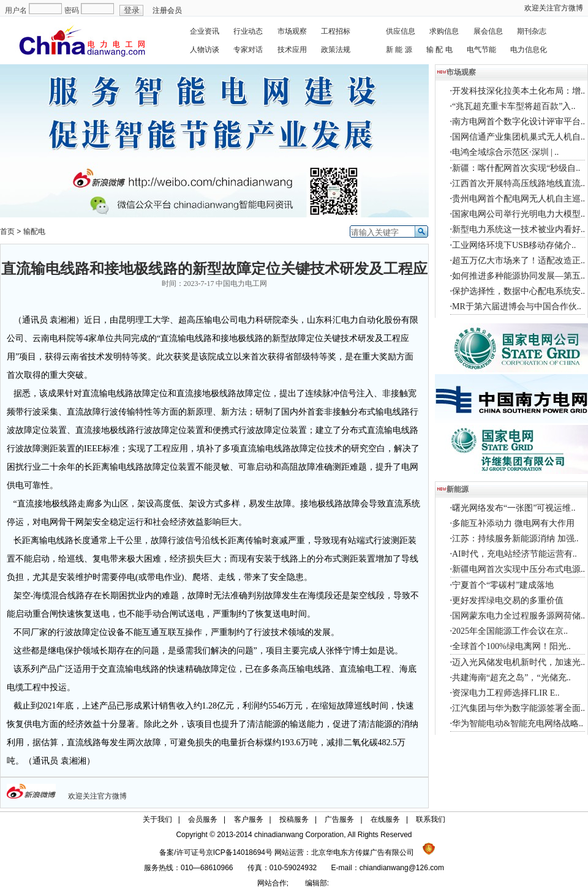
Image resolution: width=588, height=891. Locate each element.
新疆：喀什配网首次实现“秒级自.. (516, 168)
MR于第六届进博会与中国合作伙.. (517, 306)
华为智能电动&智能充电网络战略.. (518, 724)
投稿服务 (294, 819)
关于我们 (157, 819)
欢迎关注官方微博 (554, 8)
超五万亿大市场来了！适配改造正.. (518, 261)
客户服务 (249, 819)
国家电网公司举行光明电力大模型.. (518, 214)
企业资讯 (205, 31)
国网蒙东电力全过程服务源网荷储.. (518, 616)
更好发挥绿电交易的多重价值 (508, 600)
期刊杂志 (532, 31)
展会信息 (488, 31)
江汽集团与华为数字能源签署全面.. (518, 708)
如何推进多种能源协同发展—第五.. (518, 276)
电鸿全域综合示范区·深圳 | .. (505, 152)
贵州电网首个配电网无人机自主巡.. (518, 199)
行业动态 (248, 31)
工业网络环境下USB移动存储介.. (514, 245)
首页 (7, 231)
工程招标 (336, 31)
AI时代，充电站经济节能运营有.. (514, 554)
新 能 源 (399, 50)
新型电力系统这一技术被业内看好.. (518, 229)
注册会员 (167, 10)
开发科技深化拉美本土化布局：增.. (518, 91)
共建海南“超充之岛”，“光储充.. (511, 678)
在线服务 (385, 819)
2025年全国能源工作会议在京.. (510, 631)
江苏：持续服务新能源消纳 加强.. (515, 539)
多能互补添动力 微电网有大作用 (513, 523)
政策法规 (336, 50)
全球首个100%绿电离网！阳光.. (511, 646)
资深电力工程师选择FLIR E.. (506, 693)
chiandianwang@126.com (402, 868)
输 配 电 (439, 50)
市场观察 (292, 31)
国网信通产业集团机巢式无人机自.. (518, 137)
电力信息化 (529, 50)
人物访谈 (205, 50)
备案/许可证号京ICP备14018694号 (217, 852)
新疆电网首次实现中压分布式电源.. (518, 569)
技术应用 (292, 50)
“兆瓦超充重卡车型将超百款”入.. (514, 106)
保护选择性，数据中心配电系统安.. (518, 291)
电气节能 (481, 50)
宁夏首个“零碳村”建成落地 (503, 585)
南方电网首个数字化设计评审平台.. (518, 122)
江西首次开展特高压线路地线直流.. (518, 183)
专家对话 (248, 50)
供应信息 (401, 31)
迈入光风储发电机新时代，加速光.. (518, 662)
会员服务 (203, 819)
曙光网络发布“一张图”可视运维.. (514, 508)
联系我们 (431, 819)
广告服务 (339, 819)
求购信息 (444, 31)
